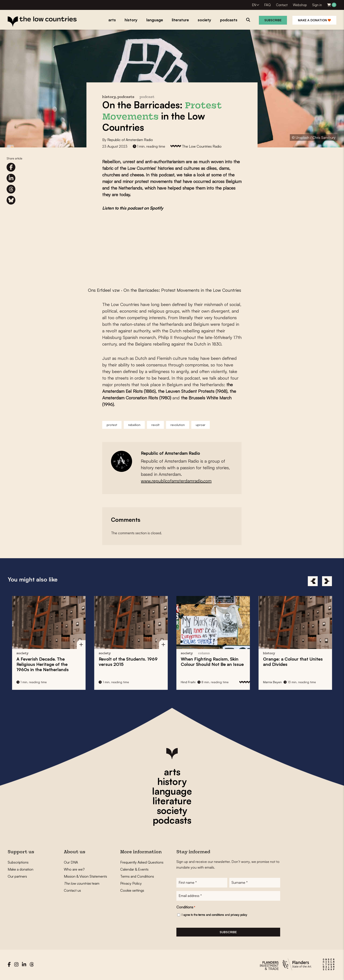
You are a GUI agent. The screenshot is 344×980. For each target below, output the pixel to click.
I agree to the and (214, 916)
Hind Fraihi (188, 682)
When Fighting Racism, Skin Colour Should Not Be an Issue (212, 662)
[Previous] (313, 581)
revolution (178, 425)
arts (172, 772)
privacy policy (239, 916)
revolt (155, 425)
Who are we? (74, 869)
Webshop (300, 5)
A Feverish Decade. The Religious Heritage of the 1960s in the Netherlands (43, 664)
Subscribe (273, 20)
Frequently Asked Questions (142, 862)
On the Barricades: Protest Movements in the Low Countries (182, 290)
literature (172, 801)
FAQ (268, 5)
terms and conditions (211, 916)
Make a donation (314, 20)
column (204, 653)
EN (254, 5)
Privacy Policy (131, 883)
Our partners (17, 876)
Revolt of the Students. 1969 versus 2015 (128, 662)
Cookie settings (132, 890)
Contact (282, 5)
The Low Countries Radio (202, 146)
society (172, 810)
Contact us (72, 890)
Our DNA (71, 862)
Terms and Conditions (137, 876)
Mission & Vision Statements (85, 876)
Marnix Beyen (272, 682)
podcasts (172, 820)
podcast (147, 97)
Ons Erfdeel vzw (104, 290)
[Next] (327, 581)
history (172, 781)
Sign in (317, 5)
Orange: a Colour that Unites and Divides (293, 662)
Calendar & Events (134, 869)
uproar (201, 425)
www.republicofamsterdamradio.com (176, 481)
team (82, 883)
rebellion (134, 425)
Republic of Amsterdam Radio (130, 140)
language (172, 791)
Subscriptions (18, 862)
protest (112, 425)
